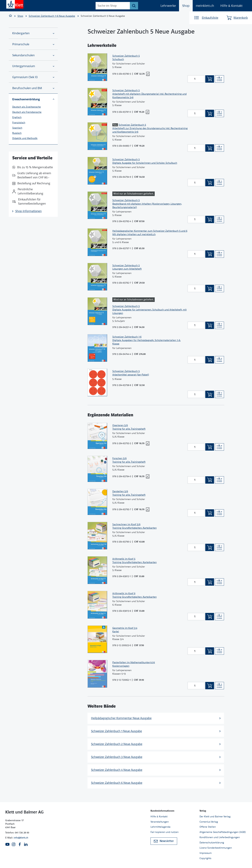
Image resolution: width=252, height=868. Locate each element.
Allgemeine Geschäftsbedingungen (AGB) (223, 832)
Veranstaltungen (160, 822)
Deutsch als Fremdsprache (27, 112)
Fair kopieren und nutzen (164, 832)
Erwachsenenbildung (33, 99)
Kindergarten (33, 33)
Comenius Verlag (209, 822)
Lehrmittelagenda (160, 827)
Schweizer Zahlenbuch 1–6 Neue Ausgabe (52, 16)
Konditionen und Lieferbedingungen (220, 837)
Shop (186, 6)
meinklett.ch (205, 6)
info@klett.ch (21, 838)
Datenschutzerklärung (212, 842)
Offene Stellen (208, 827)
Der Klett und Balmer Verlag (215, 816)
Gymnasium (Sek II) (33, 77)
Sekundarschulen (33, 55)
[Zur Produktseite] (97, 67)
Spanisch (17, 128)
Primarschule (33, 44)
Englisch (17, 117)
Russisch (17, 133)
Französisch (19, 122)
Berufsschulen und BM (33, 88)
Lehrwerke (168, 6)
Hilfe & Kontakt (231, 6)
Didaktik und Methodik (25, 138)
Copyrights (205, 858)
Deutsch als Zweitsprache (27, 107)
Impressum (206, 853)
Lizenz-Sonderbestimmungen (216, 848)
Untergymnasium (33, 66)
